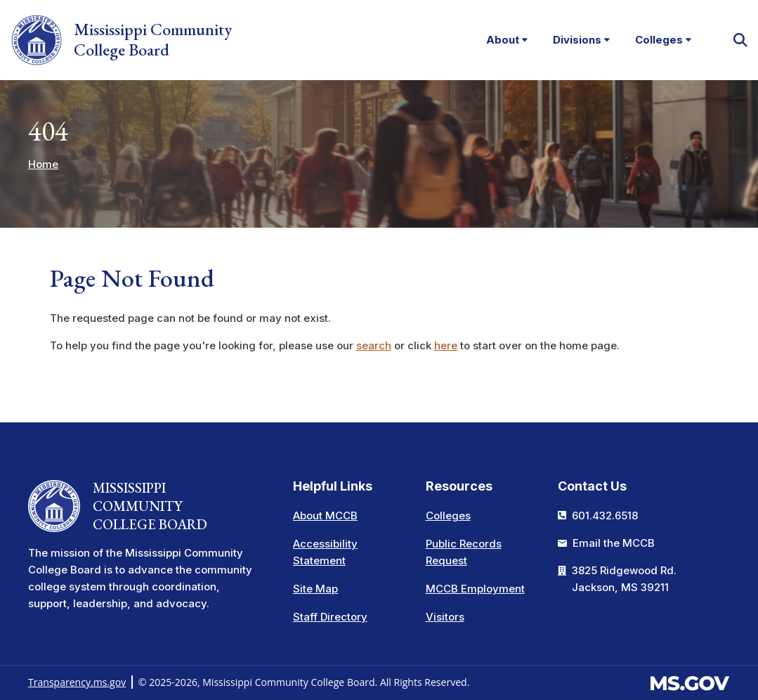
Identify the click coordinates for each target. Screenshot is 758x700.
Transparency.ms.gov (77, 682)
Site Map (315, 589)
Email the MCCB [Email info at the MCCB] (614, 543)
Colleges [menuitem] (654, 43)
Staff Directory (330, 617)
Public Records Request (464, 552)
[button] (740, 41)
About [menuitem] (498, 43)
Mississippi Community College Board (122, 41)
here (446, 347)
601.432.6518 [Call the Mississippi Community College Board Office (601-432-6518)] (605, 516)
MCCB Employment (475, 589)
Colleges (448, 516)
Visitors (445, 617)
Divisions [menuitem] (573, 43)
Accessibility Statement (325, 552)
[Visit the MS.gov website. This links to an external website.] (690, 681)
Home (43, 165)
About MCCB (325, 516)
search (374, 347)
